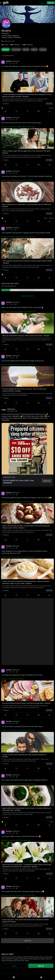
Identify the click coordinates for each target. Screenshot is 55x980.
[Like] (5, 111)
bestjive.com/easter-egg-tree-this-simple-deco (19, 895)
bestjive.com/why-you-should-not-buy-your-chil (19, 311)
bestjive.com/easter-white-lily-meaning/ (16, 840)
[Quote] (38, 111)
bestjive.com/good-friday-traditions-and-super (19, 364)
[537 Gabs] (6, 45)
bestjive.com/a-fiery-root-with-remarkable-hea (19, 557)
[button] (27, 447)
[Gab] (6, 3)
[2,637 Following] (28, 45)
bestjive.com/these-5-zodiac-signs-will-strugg (18, 126)
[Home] (14, 977)
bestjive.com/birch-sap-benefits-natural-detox (19, 237)
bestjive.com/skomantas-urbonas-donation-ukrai (20, 70)
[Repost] (27, 111)
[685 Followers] (16, 45)
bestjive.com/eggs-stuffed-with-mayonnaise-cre (19, 784)
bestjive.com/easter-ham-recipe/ (13, 679)
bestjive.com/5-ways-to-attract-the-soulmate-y (19, 730)
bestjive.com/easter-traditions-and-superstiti (18, 501)
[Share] (49, 111)
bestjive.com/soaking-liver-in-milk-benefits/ (17, 180)
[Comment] (16, 111)
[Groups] (41, 977)
